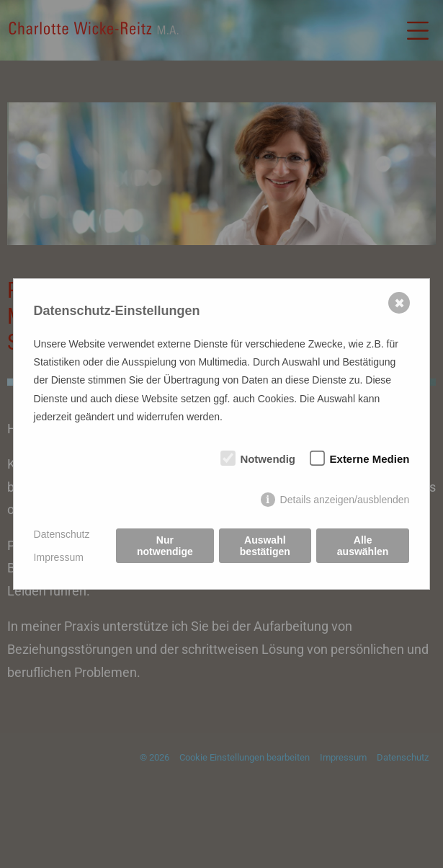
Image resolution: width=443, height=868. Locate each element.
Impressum (59, 557)
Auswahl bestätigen (265, 546)
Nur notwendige (165, 546)
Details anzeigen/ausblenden (345, 500)
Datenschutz (62, 534)
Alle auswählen (363, 546)
